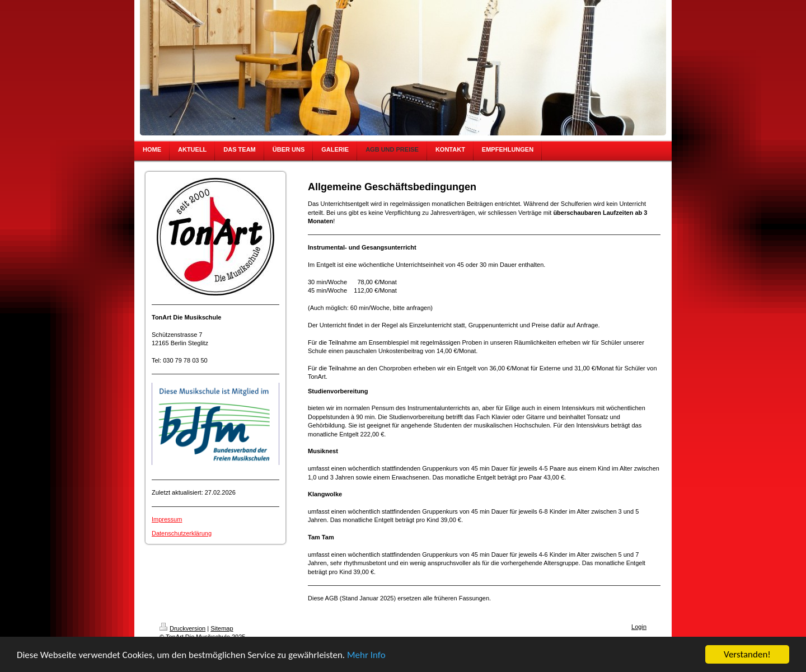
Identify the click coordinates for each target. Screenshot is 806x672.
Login (639, 627)
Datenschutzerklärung (182, 533)
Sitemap (222, 628)
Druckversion (182, 628)
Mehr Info (366, 655)
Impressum (167, 519)
